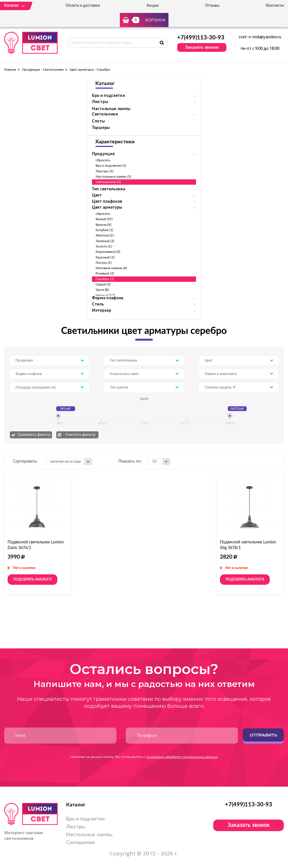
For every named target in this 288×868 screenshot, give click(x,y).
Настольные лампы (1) (113, 177)
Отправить (263, 735)
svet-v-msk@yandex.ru (260, 37)
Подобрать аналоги (32, 579)
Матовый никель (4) (111, 268)
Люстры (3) (104, 171)
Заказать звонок (202, 47)
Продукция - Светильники (43, 70)
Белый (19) (104, 219)
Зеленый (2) (105, 241)
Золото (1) (104, 246)
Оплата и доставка (83, 6)
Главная (10, 70)
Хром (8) (102, 290)
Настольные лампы (111, 109)
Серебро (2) (105, 279)
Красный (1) (105, 257)
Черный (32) (105, 295)
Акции (153, 6)
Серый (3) (103, 284)
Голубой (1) (104, 230)
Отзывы (212, 6)
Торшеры (101, 128)
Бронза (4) (103, 225)
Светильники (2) (108, 182)
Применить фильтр (34, 435)
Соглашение (81, 843)
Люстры (76, 827)
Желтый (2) (105, 235)
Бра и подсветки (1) (111, 166)
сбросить (103, 160)
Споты (98, 121)
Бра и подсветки (85, 819)
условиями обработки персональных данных (182, 757)
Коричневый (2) (108, 252)
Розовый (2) (105, 273)
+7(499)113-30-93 (201, 38)
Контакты (275, 6)
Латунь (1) (104, 263)
